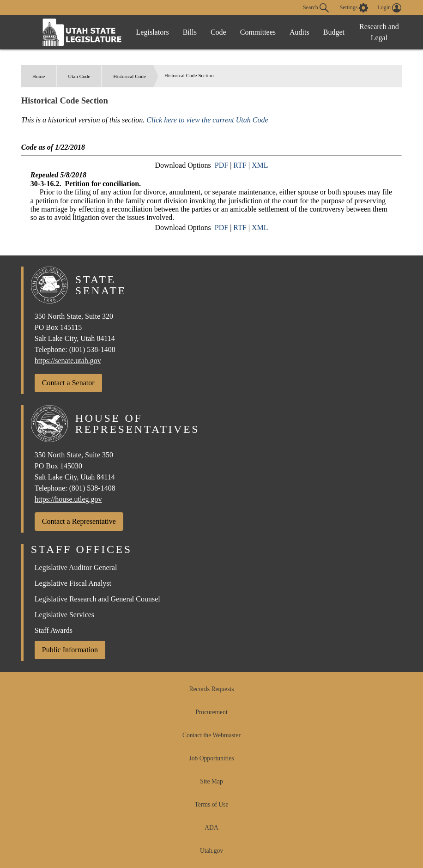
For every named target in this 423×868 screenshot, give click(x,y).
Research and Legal (379, 32)
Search (316, 8)
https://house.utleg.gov (68, 499)
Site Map (211, 781)
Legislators (153, 32)
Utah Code (79, 76)
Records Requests (211, 689)
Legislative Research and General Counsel (97, 599)
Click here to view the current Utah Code (207, 120)
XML (260, 165)
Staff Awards (54, 630)
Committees (258, 32)
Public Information (70, 650)
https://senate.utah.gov (68, 361)
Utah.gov (211, 851)
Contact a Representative (79, 521)
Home (39, 76)
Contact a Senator (68, 383)
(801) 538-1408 (92, 349)
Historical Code (130, 76)
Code (218, 32)
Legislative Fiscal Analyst (73, 583)
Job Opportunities (211, 758)
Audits (299, 32)
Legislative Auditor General (76, 568)
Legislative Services (64, 615)
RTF (240, 165)
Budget (334, 32)
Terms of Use (211, 804)
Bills (190, 32)
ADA (211, 828)
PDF (221, 165)
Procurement (211, 712)
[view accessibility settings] (354, 8)
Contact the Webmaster (211, 735)
